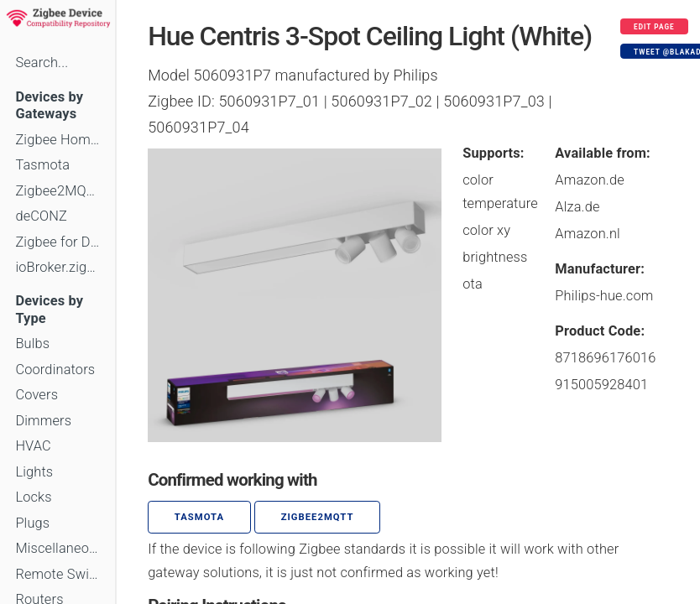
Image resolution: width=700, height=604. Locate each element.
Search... (42, 62)
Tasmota (42, 165)
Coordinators (55, 370)
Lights (34, 472)
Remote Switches (57, 574)
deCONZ (41, 216)
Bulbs (32, 344)
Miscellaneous (57, 548)
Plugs (32, 523)
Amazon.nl (588, 234)
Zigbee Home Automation (57, 140)
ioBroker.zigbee (57, 267)
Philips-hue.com (604, 296)
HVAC (33, 446)
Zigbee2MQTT (57, 191)
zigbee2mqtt (318, 517)
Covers (37, 395)
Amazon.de (590, 180)
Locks (33, 497)
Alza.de (577, 207)
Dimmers (43, 421)
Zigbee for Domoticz (57, 242)
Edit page (654, 27)
